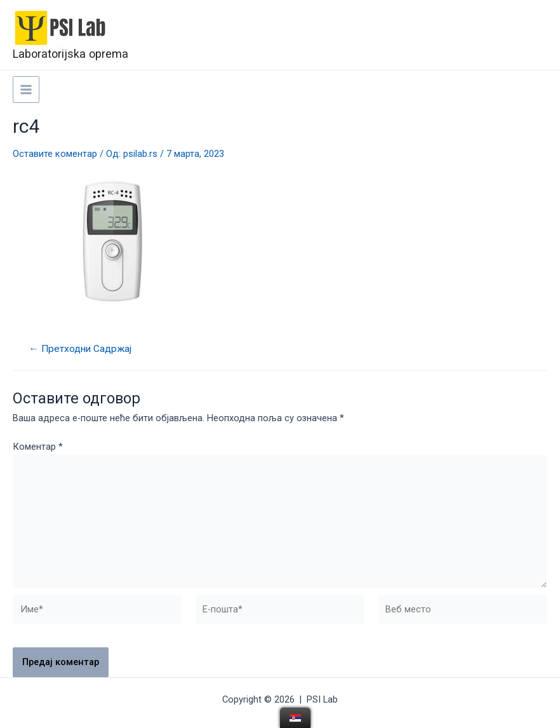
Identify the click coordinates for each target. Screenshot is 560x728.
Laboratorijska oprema (70, 54)
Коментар (38, 447)
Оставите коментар (55, 154)
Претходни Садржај (80, 349)
